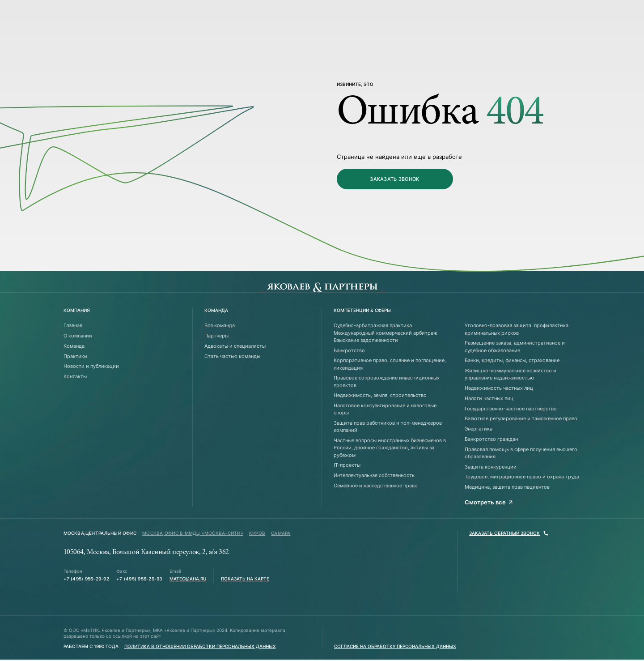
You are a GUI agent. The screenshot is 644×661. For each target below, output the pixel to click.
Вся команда (220, 325)
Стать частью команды (232, 356)
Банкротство (349, 350)
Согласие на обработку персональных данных (395, 646)
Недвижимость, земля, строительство (380, 395)
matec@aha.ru (188, 579)
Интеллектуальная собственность (374, 475)
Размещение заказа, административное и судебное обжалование (515, 346)
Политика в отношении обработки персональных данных (200, 646)
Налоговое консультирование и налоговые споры (385, 409)
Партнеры (216, 336)
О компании (78, 336)
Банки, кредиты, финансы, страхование (512, 360)
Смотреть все (489, 502)
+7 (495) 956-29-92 (86, 579)
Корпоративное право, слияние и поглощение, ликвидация (390, 364)
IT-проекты (347, 465)
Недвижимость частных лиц (499, 388)
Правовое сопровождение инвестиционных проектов (387, 381)
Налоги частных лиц (489, 398)
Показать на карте (245, 579)
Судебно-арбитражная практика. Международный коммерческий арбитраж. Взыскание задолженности (386, 333)
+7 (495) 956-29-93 (139, 579)
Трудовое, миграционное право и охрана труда (522, 477)
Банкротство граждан (491, 439)
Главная (73, 325)
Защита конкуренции (491, 467)
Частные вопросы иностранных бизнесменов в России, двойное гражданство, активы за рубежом (390, 448)
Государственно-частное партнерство (511, 409)
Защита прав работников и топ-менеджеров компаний (388, 426)
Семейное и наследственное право (376, 486)
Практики (75, 356)
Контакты (75, 376)
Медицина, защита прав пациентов (507, 487)
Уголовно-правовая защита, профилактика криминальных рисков (517, 329)
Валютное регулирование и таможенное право (521, 418)
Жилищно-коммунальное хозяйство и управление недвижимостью (511, 374)
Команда (74, 346)
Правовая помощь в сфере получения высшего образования (521, 453)
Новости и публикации (91, 366)
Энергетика (479, 429)
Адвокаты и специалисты (235, 346)
